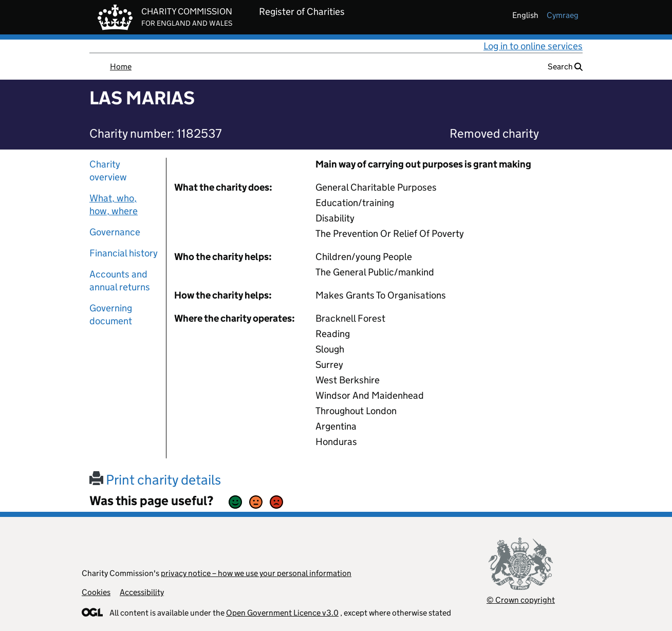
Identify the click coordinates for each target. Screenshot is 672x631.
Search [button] (565, 67)
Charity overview (108, 171)
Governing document (111, 314)
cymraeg (563, 15)
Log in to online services (533, 46)
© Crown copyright (521, 600)
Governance (115, 232)
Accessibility (142, 592)
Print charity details (155, 480)
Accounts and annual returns (120, 281)
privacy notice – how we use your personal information (256, 573)
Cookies (96, 592)
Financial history (124, 253)
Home (121, 67)
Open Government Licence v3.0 (282, 613)
